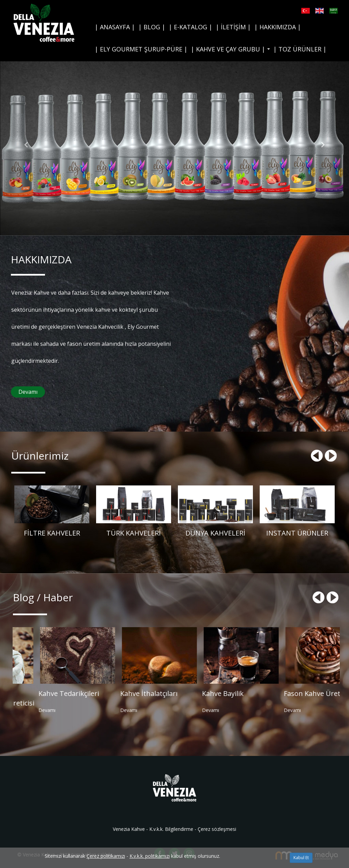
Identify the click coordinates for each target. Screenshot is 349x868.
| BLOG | (152, 27)
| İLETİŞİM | (233, 27)
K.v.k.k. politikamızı (150, 856)
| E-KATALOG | (191, 27)
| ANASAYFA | (115, 27)
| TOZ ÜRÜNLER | (300, 49)
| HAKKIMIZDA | (278, 27)
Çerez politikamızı (106, 856)
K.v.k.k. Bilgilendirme (171, 829)
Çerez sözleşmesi (217, 829)
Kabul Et (301, 858)
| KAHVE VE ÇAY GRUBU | (231, 51)
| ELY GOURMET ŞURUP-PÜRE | (141, 49)
